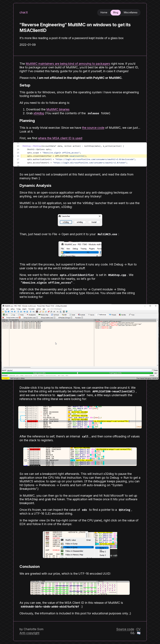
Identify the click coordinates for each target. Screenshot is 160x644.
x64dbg (39, 113)
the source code (93, 128)
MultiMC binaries (58, 109)
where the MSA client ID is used (60, 138)
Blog (116, 12)
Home (104, 12)
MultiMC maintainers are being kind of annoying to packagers (68, 64)
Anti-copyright (29, 633)
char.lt (24, 12)
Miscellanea (130, 12)
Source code (125, 629)
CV (138, 629)
